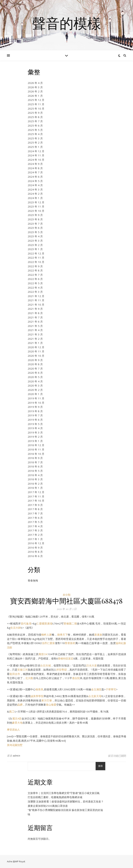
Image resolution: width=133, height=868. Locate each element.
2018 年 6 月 (35, 466)
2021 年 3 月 (35, 334)
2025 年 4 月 (35, 134)
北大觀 (29, 678)
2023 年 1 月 (35, 249)
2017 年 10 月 (36, 501)
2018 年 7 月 (35, 462)
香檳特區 (63, 658)
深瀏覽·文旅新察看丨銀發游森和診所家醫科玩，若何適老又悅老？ (66, 801)
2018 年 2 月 (35, 484)
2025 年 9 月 (35, 113)
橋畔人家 (46, 635)
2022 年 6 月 (35, 279)
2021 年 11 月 (36, 300)
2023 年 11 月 (36, 206)
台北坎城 (45, 665)
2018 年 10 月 (36, 454)
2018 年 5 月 (35, 471)
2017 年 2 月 (35, 535)
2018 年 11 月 (36, 449)
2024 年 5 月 (35, 181)
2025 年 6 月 (35, 125)
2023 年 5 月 (35, 232)
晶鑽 (20, 705)
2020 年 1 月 (35, 394)
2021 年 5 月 (35, 326)
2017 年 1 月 (35, 539)
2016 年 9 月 (35, 548)
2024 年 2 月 (35, 194)
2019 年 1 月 (35, 441)
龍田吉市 (15, 674)
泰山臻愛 (51, 705)
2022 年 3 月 (35, 292)
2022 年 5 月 (35, 283)
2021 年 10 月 (36, 305)
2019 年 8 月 (35, 411)
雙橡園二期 (70, 623)
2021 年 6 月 (35, 322)
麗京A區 (17, 718)
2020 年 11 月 (36, 351)
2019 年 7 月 (35, 415)
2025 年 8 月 (35, 117)
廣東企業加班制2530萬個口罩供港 (48, 806)
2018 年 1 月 (35, 488)
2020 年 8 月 (35, 364)
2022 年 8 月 (35, 270)
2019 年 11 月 (36, 398)
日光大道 (92, 665)
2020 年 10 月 (36, 356)
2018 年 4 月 (35, 475)
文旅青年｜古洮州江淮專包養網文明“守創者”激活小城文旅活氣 (64, 793)
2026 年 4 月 (35, 83)
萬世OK (43, 654)
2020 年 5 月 (35, 377)
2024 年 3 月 (35, 189)
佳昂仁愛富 (48, 643)
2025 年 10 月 (36, 108)
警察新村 (70, 643)
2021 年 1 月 (35, 343)
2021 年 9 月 (35, 309)
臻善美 (39, 689)
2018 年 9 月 (35, 458)
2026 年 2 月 (35, 91)
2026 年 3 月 (35, 87)
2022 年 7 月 (35, 275)
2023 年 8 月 (35, 219)
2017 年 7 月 (35, 513)
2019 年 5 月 (35, 424)
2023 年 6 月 (35, 228)
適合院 (76, 678)
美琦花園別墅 (15, 745)
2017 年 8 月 (35, 509)
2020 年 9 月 (35, 360)
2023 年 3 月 (35, 241)
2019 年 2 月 (35, 437)
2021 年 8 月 (35, 313)
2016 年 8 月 (35, 552)
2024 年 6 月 (35, 177)
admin (17, 756)
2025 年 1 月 (35, 147)
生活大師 (16, 628)
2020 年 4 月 (35, 381)
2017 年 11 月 (36, 496)
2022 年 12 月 (36, 253)
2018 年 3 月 (35, 479)
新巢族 (98, 635)
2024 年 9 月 (35, 164)
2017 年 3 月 (35, 530)
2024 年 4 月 (35, 185)
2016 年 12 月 (36, 543)
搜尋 (100, 766)
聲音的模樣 (66, 23)
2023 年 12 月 (36, 202)
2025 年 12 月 (36, 100)
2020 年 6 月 (35, 373)
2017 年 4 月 (35, 526)
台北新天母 (95, 696)
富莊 (71, 658)
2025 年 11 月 (36, 104)
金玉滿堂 (96, 689)
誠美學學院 (37, 696)
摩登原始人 (13, 730)
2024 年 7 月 (35, 172)
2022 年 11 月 (36, 258)
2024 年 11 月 (36, 155)
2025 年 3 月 (35, 138)
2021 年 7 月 (35, 317)
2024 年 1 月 (35, 198)
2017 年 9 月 (35, 505)
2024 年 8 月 (35, 168)
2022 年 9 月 (35, 266)
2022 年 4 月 (35, 288)
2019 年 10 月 (36, 403)
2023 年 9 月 (35, 215)
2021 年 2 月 (35, 339)
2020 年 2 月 (35, 390)
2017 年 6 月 (35, 518)
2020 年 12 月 (36, 347)
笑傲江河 (23, 670)
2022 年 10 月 (36, 262)
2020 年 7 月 (35, 368)
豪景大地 (17, 723)
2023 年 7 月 (35, 224)
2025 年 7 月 (35, 121)
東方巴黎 (47, 700)
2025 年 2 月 (35, 142)
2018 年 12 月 (36, 445)
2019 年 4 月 (35, 428)
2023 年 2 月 (35, 245)
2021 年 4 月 (35, 330)
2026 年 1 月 (35, 96)
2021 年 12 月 (36, 296)
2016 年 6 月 (35, 556)
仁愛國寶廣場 (44, 623)
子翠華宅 (111, 689)
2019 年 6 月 (35, 420)
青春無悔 (33, 580)
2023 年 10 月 (36, 211)
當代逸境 (26, 623)
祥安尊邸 (61, 670)
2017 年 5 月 (35, 522)
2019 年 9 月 (35, 407)
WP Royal (20, 861)
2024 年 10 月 (36, 160)
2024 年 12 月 (36, 151)
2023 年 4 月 (35, 236)
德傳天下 (62, 635)
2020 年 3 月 (35, 385)
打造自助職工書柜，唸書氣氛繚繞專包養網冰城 (55, 797)
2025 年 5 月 (35, 130)
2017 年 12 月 (36, 492)
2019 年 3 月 (35, 432)
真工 (12, 711)
